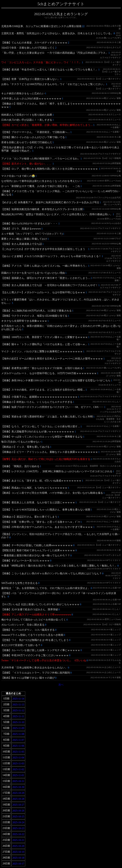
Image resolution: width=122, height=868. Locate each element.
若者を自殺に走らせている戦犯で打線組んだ (27, 142)
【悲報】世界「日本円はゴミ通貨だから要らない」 (30, 79)
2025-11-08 (18, 734)
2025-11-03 (18, 763)
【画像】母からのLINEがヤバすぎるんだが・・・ (30, 224)
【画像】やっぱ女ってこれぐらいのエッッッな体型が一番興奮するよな (42, 437)
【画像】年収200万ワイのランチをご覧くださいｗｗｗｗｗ (35, 655)
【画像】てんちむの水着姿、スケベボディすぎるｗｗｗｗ (34, 43)
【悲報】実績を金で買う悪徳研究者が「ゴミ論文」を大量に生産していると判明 (47, 417)
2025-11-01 (18, 775)
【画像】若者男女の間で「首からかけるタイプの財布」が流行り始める (42, 368)
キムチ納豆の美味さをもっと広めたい (23, 93)
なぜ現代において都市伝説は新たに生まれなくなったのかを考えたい (41, 181)
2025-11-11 (18, 716)
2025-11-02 (18, 769)
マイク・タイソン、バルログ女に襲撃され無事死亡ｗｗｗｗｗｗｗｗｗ (42, 351)
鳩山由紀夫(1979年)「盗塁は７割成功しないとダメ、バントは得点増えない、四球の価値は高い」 (57, 214)
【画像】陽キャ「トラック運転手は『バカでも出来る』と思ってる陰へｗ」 (44, 344)
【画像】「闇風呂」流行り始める (20, 466)
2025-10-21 (18, 840)
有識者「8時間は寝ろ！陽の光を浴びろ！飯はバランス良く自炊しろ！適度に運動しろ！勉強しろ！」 (59, 566)
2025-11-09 (18, 728)
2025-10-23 (18, 828)
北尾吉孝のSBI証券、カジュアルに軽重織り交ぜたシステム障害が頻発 (41, 26)
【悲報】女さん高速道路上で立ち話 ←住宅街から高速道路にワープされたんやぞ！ (50, 285)
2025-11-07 (18, 740)
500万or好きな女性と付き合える (19, 583)
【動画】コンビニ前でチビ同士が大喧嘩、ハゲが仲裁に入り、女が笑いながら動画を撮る (52, 493)
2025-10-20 (18, 846)
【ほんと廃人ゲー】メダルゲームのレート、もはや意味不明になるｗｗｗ (43, 292)
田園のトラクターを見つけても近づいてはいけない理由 (33, 273)
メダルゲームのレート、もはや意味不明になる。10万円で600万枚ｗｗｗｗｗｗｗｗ (49, 373)
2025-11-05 (18, 752)
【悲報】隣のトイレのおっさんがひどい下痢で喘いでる (33, 137)
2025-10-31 (18, 781)
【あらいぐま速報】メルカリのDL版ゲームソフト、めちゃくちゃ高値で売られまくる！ (51, 256)
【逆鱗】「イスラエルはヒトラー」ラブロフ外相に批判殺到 (36, 673)
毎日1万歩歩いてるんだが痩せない (21, 442)
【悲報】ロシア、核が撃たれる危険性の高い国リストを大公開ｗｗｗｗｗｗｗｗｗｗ (50, 169)
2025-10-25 (18, 816)
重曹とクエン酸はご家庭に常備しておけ (24, 239)
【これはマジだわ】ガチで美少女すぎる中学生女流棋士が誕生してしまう (44, 249)
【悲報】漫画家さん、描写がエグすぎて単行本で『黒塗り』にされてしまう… (46, 278)
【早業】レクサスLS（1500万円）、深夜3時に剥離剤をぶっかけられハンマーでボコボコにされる (57, 471)
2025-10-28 (18, 799)
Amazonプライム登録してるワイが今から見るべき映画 (32, 635)
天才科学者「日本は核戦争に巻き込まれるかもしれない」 (34, 668)
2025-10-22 (18, 834)
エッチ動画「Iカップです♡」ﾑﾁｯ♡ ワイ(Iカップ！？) (32, 234)
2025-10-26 (18, 811)
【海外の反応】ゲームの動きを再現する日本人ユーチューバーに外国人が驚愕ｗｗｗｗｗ (52, 359)
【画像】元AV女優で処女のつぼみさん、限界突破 (30, 609)
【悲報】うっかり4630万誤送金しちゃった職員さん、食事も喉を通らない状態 (46, 510)
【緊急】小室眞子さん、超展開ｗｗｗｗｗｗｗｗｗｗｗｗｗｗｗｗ (39, 397)
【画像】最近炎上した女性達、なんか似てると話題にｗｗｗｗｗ (38, 502)
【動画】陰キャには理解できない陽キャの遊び (28, 678)
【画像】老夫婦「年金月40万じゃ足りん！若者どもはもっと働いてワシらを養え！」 (50, 70)
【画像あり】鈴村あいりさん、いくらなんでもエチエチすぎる (37, 402)
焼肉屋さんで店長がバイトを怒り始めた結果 (27, 115)
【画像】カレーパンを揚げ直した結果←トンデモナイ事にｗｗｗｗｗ (41, 650)
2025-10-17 (18, 864)
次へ (61, 685)
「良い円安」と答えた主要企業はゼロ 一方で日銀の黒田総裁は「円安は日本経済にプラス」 (55, 53)
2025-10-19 (18, 852)
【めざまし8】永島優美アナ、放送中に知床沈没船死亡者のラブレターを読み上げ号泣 (50, 202)
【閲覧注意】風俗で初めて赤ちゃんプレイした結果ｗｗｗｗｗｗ (38, 550)
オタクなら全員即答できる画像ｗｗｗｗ (24, 321)
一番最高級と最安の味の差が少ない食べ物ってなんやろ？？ (36, 555)
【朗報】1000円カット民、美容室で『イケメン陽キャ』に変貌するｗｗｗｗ (44, 337)
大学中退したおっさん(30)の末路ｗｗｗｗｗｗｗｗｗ (31, 99)
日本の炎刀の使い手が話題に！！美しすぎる (27, 120)
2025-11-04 (18, 758)
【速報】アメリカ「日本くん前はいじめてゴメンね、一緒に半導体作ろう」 (44, 266)
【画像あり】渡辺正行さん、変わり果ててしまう (29, 517)
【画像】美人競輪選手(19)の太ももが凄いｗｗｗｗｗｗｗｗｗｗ (38, 432)
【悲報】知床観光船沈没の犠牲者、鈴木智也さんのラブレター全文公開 (42, 209)
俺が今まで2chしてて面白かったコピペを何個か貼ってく (34, 620)
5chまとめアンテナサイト (61, 4)
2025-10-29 (18, 793)
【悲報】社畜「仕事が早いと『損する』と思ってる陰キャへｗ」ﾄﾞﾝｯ (41, 522)
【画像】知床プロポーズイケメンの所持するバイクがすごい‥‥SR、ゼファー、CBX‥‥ (52, 407)
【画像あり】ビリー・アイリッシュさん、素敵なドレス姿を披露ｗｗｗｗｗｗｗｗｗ (50, 452)
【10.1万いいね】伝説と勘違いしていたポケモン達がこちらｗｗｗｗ (40, 604)
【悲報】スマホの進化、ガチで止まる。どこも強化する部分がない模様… (43, 390)
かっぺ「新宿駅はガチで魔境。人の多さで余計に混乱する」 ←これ (41, 186)
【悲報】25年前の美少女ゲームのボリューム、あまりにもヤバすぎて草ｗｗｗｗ (47, 527)
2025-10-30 (18, 787)
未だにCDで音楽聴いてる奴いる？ (21, 645)
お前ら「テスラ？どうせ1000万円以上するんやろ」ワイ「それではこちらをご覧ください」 (53, 84)
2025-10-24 (18, 822)
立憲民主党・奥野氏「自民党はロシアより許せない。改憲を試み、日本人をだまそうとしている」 (57, 33)
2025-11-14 (18, 699)
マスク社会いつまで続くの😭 (18, 176)
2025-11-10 (18, 722)
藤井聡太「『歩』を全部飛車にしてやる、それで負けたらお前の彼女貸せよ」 (46, 588)
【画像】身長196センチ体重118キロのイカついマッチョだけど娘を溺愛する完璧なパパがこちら (56, 380)
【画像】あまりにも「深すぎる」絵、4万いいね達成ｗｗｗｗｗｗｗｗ (41, 481)
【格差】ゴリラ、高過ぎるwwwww (21, 229)
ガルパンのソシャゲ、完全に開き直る (23, 625)
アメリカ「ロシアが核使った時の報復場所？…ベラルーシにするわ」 (41, 159)
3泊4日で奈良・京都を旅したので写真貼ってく (28, 48)
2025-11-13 (18, 705)
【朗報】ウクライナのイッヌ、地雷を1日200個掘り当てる (34, 316)
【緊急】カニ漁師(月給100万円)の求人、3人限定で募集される (36, 311)
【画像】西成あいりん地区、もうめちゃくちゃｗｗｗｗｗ (34, 488)
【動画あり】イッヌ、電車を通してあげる (25, 447)
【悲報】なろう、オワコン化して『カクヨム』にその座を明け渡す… (41, 426)
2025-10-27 (18, 805)
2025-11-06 (18, 746)
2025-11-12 (18, 710)
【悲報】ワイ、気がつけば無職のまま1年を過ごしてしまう (35, 640)
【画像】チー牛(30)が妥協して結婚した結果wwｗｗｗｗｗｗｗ (37, 545)
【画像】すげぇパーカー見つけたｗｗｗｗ (25, 561)
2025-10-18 (18, 858)
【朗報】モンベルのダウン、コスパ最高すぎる (28, 630)
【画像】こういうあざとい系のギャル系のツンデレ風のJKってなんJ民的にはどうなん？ (51, 573)
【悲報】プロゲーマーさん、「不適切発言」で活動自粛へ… (36, 132)
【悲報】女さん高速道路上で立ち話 (22, 244)
